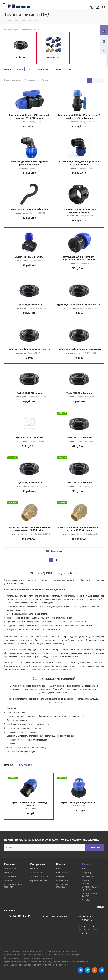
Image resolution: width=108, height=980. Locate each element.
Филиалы (9, 872)
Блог (58, 869)
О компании (10, 869)
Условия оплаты (38, 872)
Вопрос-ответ (63, 872)
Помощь (34, 869)
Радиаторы (88, 872)
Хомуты (86, 900)
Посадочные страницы (62, 886)
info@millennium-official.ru (56, 916)
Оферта (8, 880)
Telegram (88, 970)
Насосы (86, 869)
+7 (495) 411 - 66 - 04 (19, 916)
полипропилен (16, 30)
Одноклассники (95, 970)
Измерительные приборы (90, 888)
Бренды (60, 876)
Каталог (86, 864)
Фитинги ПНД (54, 57)
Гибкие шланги (86, 882)
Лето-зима (8, 30)
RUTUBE (102, 970)
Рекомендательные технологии (14, 886)
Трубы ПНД (21, 57)
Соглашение (10, 876)
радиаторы (25, 30)
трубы (31, 30)
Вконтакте (81, 970)
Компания (10, 864)
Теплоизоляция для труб (90, 895)
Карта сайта (62, 880)
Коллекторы (88, 876)
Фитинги (36, 30)
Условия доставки (39, 876)
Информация (38, 864)
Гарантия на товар (39, 880)
